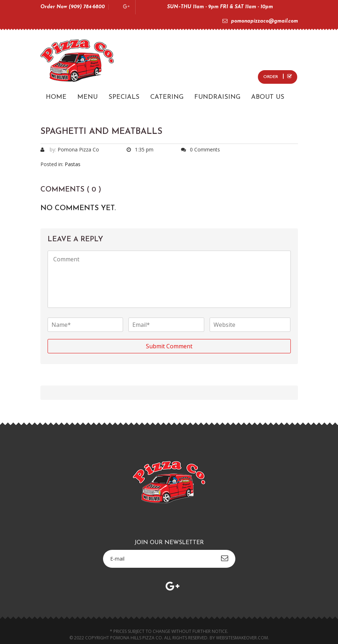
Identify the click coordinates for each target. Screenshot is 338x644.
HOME (56, 97)
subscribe (225, 558)
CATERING (167, 97)
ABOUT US (268, 97)
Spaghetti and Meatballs (101, 132)
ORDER (278, 76)
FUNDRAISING (217, 97)
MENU (87, 97)
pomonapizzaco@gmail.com (260, 21)
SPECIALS (124, 97)
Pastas (73, 164)
